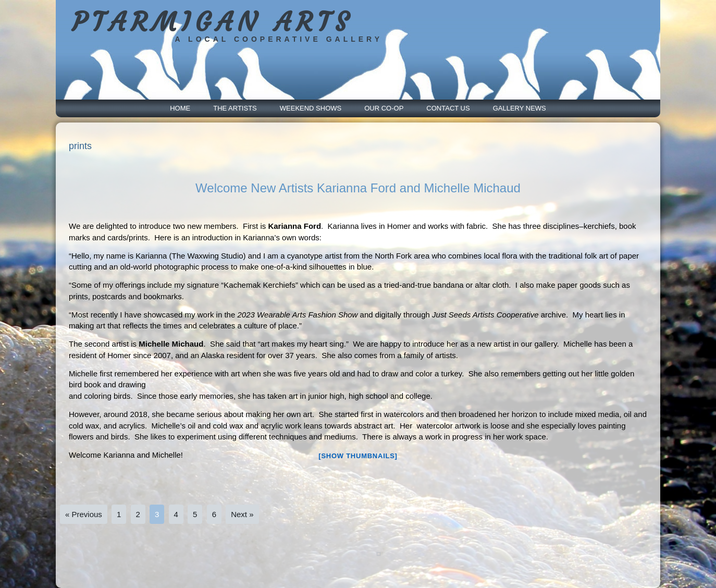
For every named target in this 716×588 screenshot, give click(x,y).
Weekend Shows (311, 108)
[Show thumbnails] (358, 456)
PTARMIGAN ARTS (212, 22)
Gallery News (520, 108)
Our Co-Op (384, 108)
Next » (242, 514)
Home (180, 108)
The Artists (235, 108)
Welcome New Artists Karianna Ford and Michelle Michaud (358, 188)
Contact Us (448, 108)
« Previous (84, 514)
